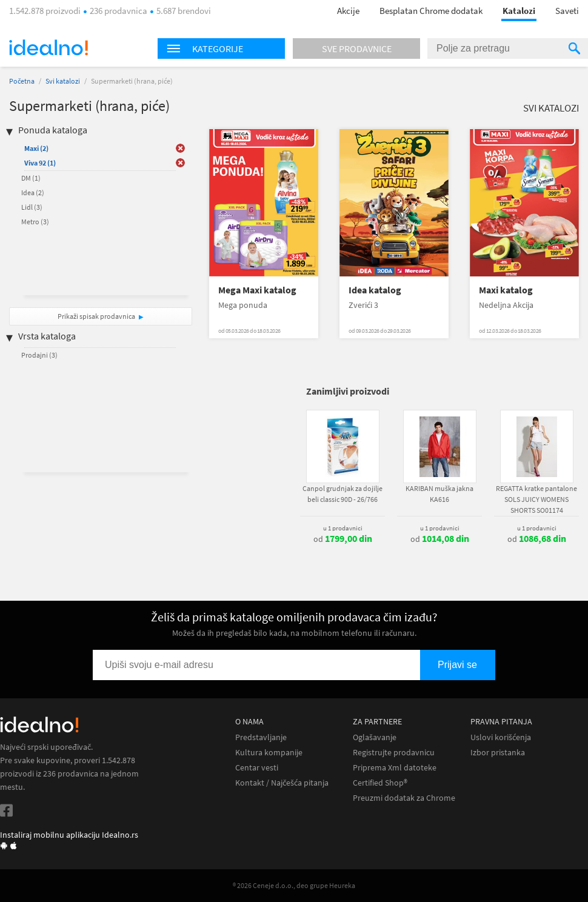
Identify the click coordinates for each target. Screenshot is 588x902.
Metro (35, 222)
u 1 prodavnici (343, 528)
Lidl (32, 207)
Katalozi (519, 11)
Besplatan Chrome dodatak (431, 11)
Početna (22, 81)
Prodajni (39, 355)
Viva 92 (40, 163)
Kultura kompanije (269, 753)
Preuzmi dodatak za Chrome (404, 798)
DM (31, 178)
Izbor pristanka (498, 753)
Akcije (348, 11)
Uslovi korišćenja (501, 737)
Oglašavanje (375, 737)
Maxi (36, 148)
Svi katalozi (63, 81)
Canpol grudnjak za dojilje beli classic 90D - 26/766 (342, 494)
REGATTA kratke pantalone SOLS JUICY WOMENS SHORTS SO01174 (536, 499)
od (343, 539)
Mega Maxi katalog (257, 290)
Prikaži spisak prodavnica (96, 316)
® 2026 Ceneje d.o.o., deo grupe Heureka (294, 885)
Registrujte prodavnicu (394, 753)
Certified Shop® (380, 783)
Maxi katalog (506, 290)
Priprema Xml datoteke (395, 768)
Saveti (567, 11)
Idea (33, 192)
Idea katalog (375, 290)
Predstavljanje (261, 737)
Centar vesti (257, 768)
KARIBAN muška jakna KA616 (439, 494)
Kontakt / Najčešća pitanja (282, 783)
